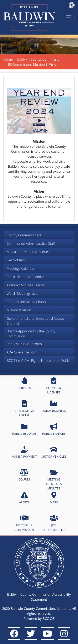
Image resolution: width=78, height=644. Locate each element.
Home (8, 59)
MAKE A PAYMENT (24, 452)
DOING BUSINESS (54, 406)
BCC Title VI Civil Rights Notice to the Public (38, 361)
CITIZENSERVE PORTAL (24, 409)
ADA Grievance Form (22, 352)
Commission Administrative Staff (31, 243)
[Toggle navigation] (69, 17)
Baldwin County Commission (39, 59)
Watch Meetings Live (22, 293)
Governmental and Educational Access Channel (35, 321)
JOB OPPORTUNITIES (54, 523)
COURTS (24, 475)
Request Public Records (24, 344)
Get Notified (16, 260)
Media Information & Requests (29, 252)
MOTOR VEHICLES (54, 452)
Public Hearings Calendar (25, 277)
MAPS (54, 498)
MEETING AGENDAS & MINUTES (54, 480)
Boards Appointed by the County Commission (31, 334)
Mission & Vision (19, 310)
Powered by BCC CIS (39, 619)
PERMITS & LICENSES (54, 386)
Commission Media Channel (27, 302)
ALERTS (24, 498)
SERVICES (24, 383)
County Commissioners (24, 235)
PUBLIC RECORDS (24, 429)
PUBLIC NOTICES (54, 429)
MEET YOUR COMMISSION (24, 523)
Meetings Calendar (21, 268)
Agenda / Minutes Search (25, 285)
